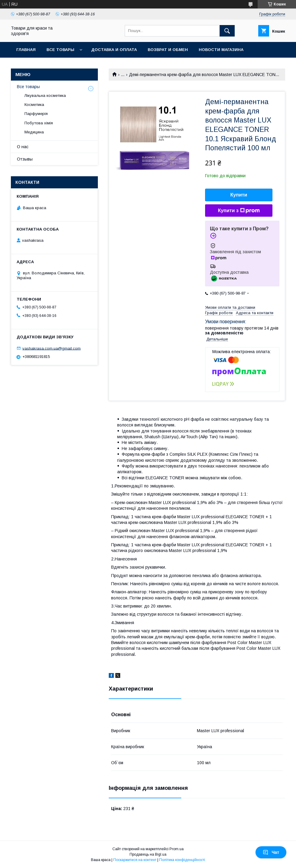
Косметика (34, 105)
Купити (239, 195)
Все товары (60, 50)
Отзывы (25, 159)
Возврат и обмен (168, 50)
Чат (271, 852)
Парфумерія (36, 114)
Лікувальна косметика (45, 96)
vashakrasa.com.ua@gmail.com (51, 348)
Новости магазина (221, 50)
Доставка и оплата (114, 50)
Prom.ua (177, 849)
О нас (23, 147)
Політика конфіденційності (182, 860)
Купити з (239, 211)
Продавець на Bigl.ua (148, 854)
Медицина (34, 132)
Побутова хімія (39, 123)
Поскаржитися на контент (135, 860)
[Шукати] (227, 31)
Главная (26, 50)
